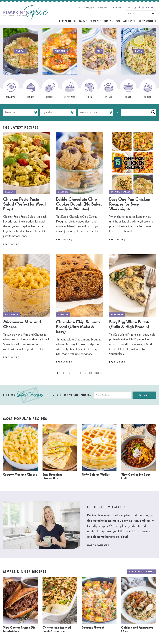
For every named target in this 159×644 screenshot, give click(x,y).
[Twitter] (152, 8)
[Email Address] (112, 395)
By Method (48, 112)
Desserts (63, 192)
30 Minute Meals (90, 21)
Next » (99, 373)
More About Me (98, 545)
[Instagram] (135, 8)
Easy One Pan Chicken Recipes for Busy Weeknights (130, 204)
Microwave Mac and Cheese (22, 324)
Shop (128, 7)
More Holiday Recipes (142, 572)
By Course (10, 112)
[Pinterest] (143, 8)
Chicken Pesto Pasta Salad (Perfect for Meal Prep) (24, 204)
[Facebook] (139, 8)
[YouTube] (148, 8)
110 (91, 373)
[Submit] (153, 13)
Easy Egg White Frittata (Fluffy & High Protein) (130, 324)
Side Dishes (12, 315)
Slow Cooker (148, 21)
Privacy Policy (103, 7)
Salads (9, 192)
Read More (11, 244)
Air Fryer (129, 21)
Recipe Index (117, 7)
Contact (78, 7)
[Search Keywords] (141, 13)
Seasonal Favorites (89, 112)
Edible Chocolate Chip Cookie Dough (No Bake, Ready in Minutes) (79, 204)
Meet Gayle (89, 7)
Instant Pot (112, 21)
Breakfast (117, 315)
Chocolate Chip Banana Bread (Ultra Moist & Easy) (78, 327)
